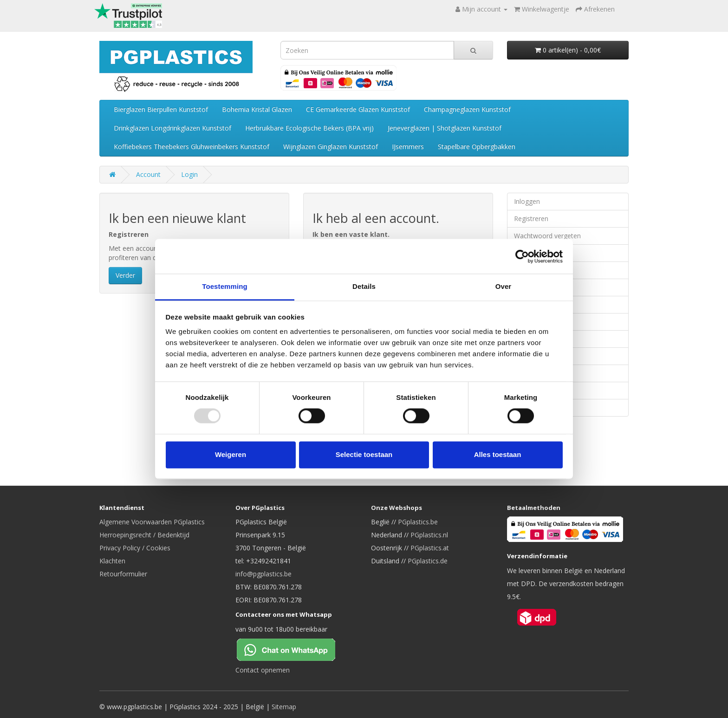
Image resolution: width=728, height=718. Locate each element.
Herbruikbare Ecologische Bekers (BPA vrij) (309, 128)
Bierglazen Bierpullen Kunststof (161, 109)
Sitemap (284, 707)
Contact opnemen (263, 670)
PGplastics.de (428, 561)
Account (148, 174)
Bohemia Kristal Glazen (257, 109)
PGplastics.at (430, 548)
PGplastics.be (418, 522)
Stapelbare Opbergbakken (477, 147)
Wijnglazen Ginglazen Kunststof (331, 147)
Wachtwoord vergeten (547, 236)
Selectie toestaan (364, 454)
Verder (125, 275)
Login (189, 174)
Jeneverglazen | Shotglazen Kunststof (445, 128)
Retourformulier (123, 574)
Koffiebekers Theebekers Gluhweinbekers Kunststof (192, 147)
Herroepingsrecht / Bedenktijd (144, 535)
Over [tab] (504, 286)
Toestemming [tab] (225, 286)
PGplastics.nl (429, 535)
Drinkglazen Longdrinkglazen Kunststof (172, 128)
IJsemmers (408, 147)
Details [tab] (364, 286)
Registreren (531, 219)
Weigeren (231, 454)
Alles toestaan (498, 454)
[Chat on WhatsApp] (293, 649)
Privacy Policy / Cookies (135, 548)
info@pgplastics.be (263, 574)
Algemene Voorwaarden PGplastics (152, 522)
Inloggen (527, 201)
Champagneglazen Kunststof (467, 109)
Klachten (112, 561)
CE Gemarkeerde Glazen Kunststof (358, 109)
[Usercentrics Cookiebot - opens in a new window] (522, 256)
